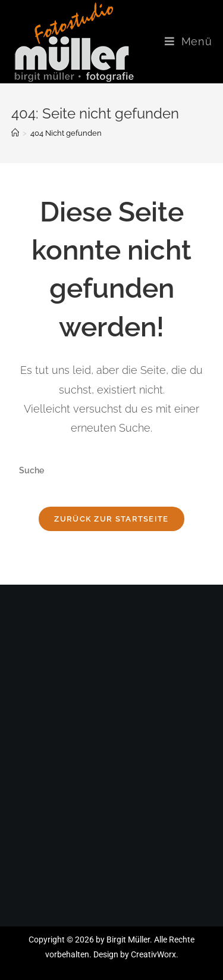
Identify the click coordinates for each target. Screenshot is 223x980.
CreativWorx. (155, 954)
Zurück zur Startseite (111, 519)
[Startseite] (15, 133)
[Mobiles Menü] (189, 42)
